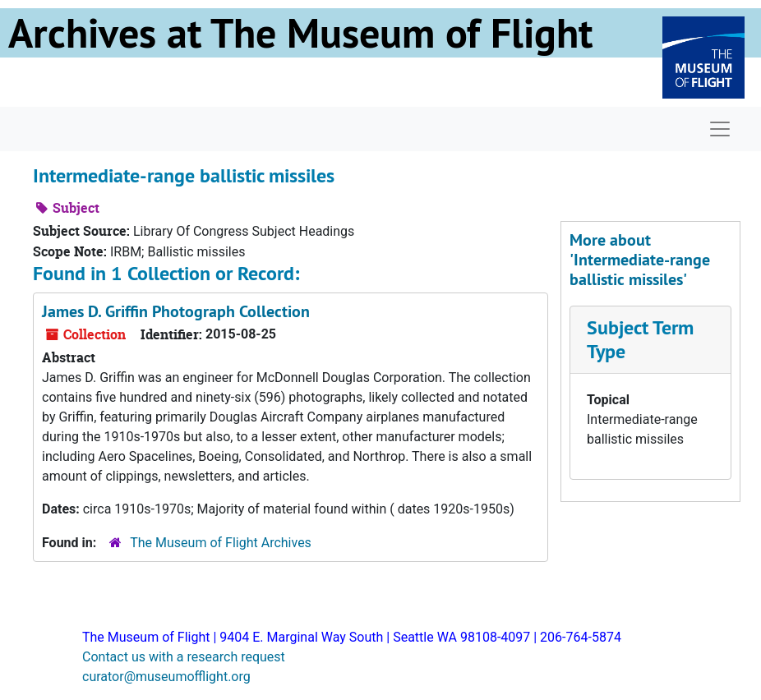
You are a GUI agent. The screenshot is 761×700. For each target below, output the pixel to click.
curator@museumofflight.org (166, 677)
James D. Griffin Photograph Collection (176, 311)
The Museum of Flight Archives (221, 543)
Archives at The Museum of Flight (300, 33)
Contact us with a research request (184, 657)
